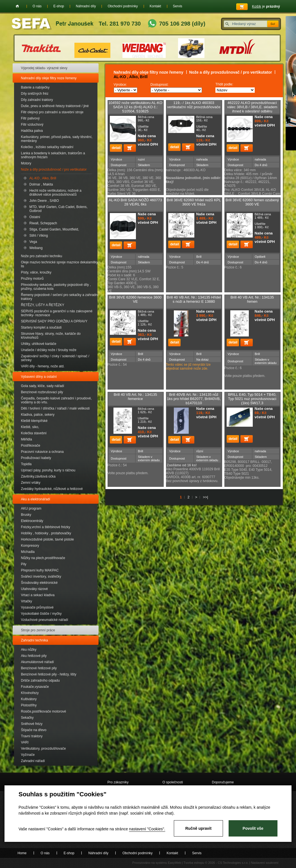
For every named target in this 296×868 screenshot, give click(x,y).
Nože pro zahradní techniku (42, 256)
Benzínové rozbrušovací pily (42, 392)
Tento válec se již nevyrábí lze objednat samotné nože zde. (188, 367)
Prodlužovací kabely (36, 458)
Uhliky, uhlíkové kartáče (39, 344)
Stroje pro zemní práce (38, 630)
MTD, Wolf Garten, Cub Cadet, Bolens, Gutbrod (59, 209)
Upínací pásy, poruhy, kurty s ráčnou (48, 470)
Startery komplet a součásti (41, 327)
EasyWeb (175, 863)
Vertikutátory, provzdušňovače (44, 749)
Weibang (36, 248)
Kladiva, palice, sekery (38, 415)
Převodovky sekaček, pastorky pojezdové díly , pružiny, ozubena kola (56, 287)
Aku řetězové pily (34, 656)
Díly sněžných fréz (35, 94)
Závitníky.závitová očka (38, 476)
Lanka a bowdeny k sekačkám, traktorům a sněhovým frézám (53, 155)
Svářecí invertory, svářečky (41, 577)
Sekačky (27, 718)
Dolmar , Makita (41, 184)
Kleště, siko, (30, 427)
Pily (24, 564)
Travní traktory (32, 736)
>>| (205, 497)
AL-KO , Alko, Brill (43, 178)
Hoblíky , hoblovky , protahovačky (46, 533)
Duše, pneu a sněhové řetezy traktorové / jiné (55, 106)
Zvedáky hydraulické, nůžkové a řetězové (52, 489)
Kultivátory (29, 699)
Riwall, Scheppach (43, 223)
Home (17, 6)
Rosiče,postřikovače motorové (44, 711)
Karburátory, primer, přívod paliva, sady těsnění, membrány (57, 139)
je (266, 6)
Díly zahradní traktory (37, 100)
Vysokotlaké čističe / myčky (41, 614)
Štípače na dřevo (34, 730)
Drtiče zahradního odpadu (40, 681)
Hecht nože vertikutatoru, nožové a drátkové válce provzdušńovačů (55, 193)
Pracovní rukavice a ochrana (42, 452)
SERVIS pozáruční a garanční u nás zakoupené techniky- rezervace (57, 313)
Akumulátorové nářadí (37, 662)
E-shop (59, 6)
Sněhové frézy (32, 724)
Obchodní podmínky (123, 6)
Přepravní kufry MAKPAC (40, 570)
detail (116, 148)
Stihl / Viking (39, 236)
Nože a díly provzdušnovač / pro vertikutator (54, 169)
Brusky (26, 515)
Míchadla (28, 552)
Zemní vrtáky (31, 483)
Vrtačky (27, 601)
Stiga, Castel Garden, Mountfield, (54, 229)
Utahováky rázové (35, 589)
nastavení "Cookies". (147, 829)
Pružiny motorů (32, 279)
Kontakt (155, 6)
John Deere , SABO (44, 201)
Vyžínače (28, 755)
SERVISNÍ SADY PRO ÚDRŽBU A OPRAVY (54, 321)
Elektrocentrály (32, 521)
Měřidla (27, 439)
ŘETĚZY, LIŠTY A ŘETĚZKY (43, 305)
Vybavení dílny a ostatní (39, 377)
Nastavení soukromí (265, 863)
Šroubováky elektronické (39, 583)
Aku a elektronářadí (36, 499)
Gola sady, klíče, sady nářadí (43, 386)
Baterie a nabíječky (35, 87)
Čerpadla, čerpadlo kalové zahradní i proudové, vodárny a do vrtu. (56, 400)
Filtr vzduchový (32, 125)
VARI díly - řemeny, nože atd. (43, 366)
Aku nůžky (29, 650)
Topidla (26, 464)
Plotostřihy (29, 705)
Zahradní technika (35, 640)
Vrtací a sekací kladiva (38, 595)
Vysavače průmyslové (37, 607)
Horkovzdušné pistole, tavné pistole (48, 539)
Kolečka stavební (34, 433)
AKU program (31, 508)
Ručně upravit (198, 828)
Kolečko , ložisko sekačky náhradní (47, 147)
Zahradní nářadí (33, 761)
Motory (26, 163)
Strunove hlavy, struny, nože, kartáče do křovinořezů (51, 336)
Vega (33, 242)
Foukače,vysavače (35, 687)
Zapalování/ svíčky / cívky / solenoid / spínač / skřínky (55, 358)
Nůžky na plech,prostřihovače (43, 558)
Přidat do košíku (130, 148)
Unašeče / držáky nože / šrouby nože (49, 350)
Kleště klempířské (34, 421)
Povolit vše (253, 828)
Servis (178, 6)
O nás (37, 6)
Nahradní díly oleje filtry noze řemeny (49, 78)
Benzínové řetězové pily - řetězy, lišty (49, 674)
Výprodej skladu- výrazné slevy (44, 68)
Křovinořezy (30, 693)
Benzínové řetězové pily (39, 668)
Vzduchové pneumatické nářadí (45, 620)
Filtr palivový (30, 118)
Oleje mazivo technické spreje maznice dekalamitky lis (60, 264)
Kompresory (30, 546)
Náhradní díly (86, 6)
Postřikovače (31, 446)
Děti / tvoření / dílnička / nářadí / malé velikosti (55, 408)
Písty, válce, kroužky (36, 272)
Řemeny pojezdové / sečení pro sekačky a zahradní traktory (60, 297)
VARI (25, 742)
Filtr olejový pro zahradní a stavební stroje (52, 112)
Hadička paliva (32, 131)
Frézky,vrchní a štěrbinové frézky (46, 527)
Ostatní (35, 217)
